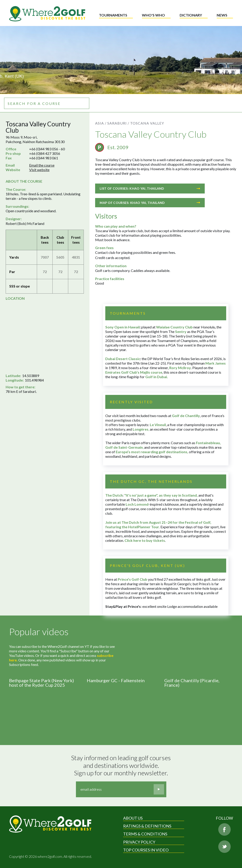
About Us (133, 818)
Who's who (153, 15)
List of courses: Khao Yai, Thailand (150, 188)
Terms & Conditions (145, 834)
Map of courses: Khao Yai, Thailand (150, 203)
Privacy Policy (139, 842)
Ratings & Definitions (147, 826)
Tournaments (113, 15)
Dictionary (191, 15)
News (222, 15)
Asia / (101, 123)
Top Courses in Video (146, 850)
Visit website (39, 170)
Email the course (42, 165)
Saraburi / (118, 123)
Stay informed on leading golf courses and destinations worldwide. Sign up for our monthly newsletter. (122, 765)
